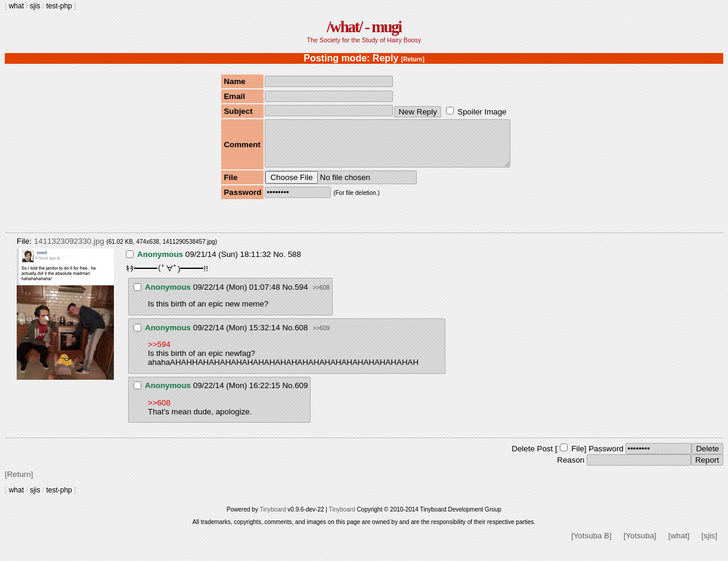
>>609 (321, 337)
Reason (571, 469)
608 (301, 337)
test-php (59, 6)
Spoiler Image (482, 112)
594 (301, 296)
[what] (679, 545)
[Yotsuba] (640, 545)
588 (295, 263)
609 (301, 394)
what (16, 6)
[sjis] (709, 545)
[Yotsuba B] (591, 545)
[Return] (413, 59)
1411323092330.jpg (69, 250)
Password (606, 458)
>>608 (321, 297)
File (577, 458)
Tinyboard (272, 518)
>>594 (159, 353)
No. (279, 263)
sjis (35, 6)
